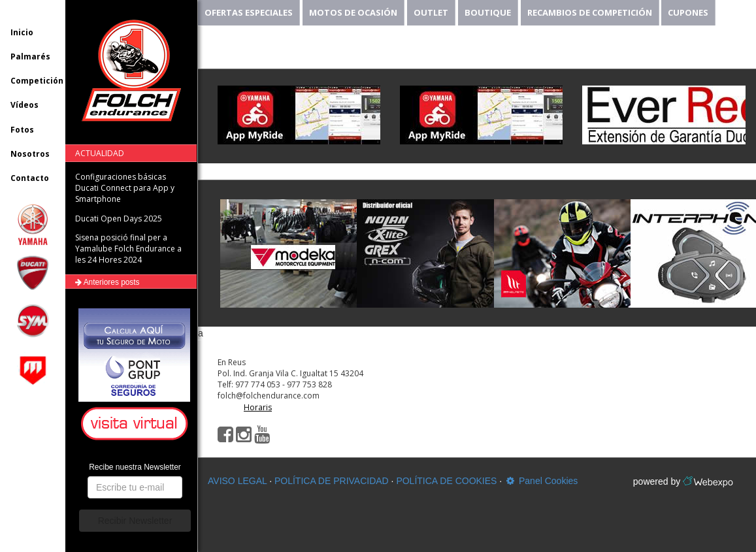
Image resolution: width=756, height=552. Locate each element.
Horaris (258, 407)
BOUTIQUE (488, 12)
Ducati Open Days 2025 (119, 219)
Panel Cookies (541, 481)
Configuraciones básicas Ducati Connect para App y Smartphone (125, 188)
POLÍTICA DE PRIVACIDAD (332, 481)
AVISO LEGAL (237, 481)
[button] (137, 424)
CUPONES (688, 12)
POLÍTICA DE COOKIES (446, 481)
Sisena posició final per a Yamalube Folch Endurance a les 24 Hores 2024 (128, 249)
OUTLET (431, 12)
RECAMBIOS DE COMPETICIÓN (590, 12)
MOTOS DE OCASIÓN (353, 12)
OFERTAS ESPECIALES (249, 12)
